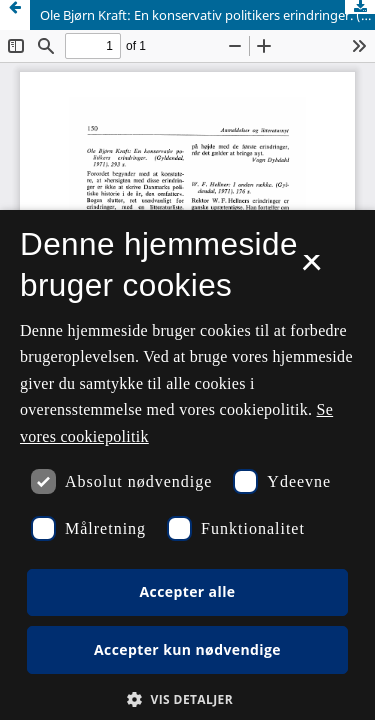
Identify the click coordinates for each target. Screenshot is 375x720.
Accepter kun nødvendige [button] (187, 649)
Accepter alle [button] (187, 591)
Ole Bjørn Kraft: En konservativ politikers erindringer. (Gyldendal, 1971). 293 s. (207, 15)
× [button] (311, 269)
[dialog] (187, 465)
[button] (187, 699)
